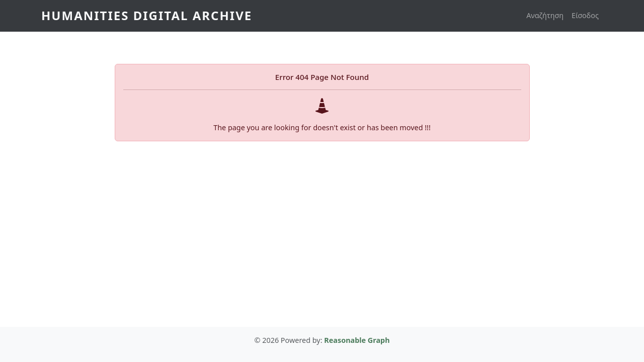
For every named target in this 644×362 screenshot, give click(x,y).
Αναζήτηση (545, 15)
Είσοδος (585, 15)
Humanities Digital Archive (147, 15)
